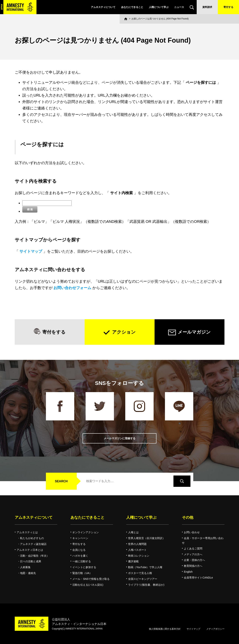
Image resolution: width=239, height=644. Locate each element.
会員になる (79, 550)
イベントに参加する (84, 567)
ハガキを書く (80, 556)
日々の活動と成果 (31, 561)
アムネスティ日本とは (30, 550)
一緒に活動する (82, 561)
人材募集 (25, 567)
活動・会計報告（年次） (35, 556)
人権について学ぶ (159, 7)
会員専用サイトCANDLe (198, 578)
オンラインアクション (86, 532)
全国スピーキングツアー (143, 579)
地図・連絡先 (28, 573)
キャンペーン (80, 538)
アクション (124, 332)
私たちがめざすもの (32, 538)
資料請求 (207, 7)
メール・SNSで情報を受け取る (91, 579)
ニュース (179, 7)
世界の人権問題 (137, 544)
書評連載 (133, 561)
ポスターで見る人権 (140, 573)
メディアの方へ (193, 554)
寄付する (228, 7)
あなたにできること (132, 7)
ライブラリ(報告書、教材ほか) (146, 585)
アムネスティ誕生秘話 (33, 544)
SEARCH (61, 481)
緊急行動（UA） (82, 573)
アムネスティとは (27, 532)
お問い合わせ (192, 532)
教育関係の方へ (193, 566)
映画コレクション (139, 556)
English (188, 572)
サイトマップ (193, 629)
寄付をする (54, 332)
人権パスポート (137, 550)
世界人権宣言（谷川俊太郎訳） (147, 538)
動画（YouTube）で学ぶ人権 (145, 567)
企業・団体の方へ (194, 560)
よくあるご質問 (193, 549)
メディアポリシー (215, 629)
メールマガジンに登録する (120, 438)
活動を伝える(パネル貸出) (88, 585)
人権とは (133, 532)
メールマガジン (194, 332)
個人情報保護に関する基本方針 (165, 629)
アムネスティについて (103, 7)
